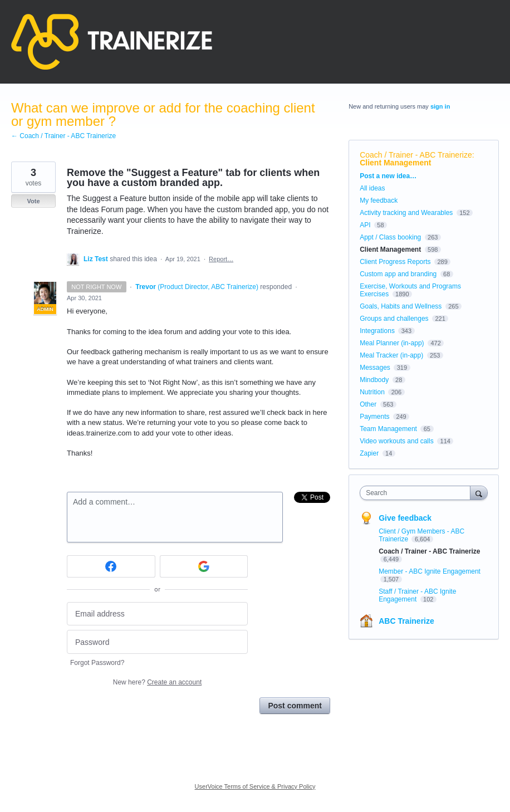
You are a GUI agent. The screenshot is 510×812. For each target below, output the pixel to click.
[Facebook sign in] (111, 566)
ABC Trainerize (406, 621)
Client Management (395, 163)
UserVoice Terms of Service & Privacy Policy (255, 786)
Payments (374, 417)
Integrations (377, 331)
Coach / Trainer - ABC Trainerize (416, 155)
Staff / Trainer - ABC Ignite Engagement (417, 595)
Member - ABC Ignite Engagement (430, 571)
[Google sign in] (204, 566)
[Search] (479, 493)
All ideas (372, 188)
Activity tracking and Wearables (406, 213)
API (365, 225)
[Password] (157, 642)
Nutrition (372, 392)
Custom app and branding (398, 274)
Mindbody (374, 380)
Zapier (369, 453)
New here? (157, 682)
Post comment (295, 706)
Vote (33, 201)
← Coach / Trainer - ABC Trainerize (63, 136)
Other (368, 404)
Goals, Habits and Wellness (401, 306)
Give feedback (405, 518)
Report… (221, 259)
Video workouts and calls (397, 441)
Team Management (388, 429)
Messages (375, 368)
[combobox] (417, 493)
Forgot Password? (97, 663)
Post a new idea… (388, 176)
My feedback (379, 200)
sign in (440, 106)
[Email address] (157, 614)
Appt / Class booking (390, 237)
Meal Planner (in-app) (392, 343)
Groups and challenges (394, 319)
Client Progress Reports (395, 262)
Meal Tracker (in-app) (391, 355)
